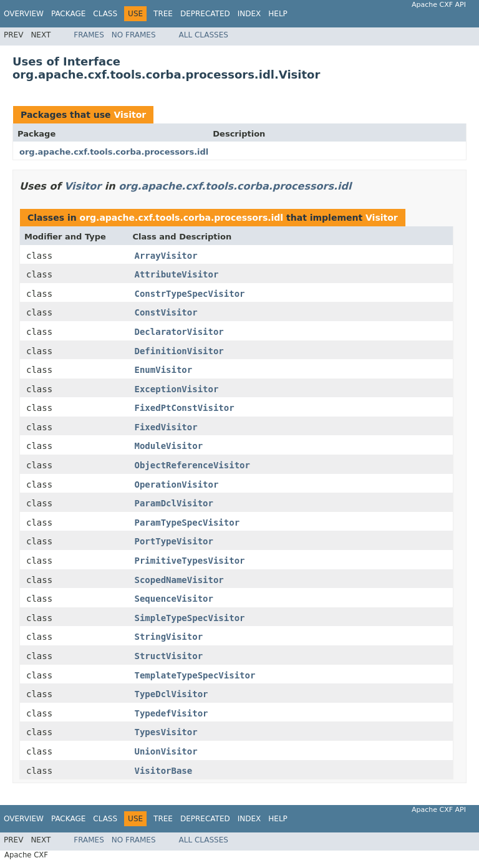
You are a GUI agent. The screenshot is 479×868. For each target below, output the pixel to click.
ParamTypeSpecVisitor (187, 523)
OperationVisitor (177, 485)
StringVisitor (169, 637)
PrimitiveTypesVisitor (190, 561)
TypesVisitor (166, 732)
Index (249, 14)
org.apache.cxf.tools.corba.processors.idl (114, 152)
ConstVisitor (166, 312)
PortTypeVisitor (174, 541)
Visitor (130, 115)
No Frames (134, 35)
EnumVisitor (164, 370)
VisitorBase (164, 771)
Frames (89, 35)
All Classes (204, 35)
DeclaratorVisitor (179, 332)
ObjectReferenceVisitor (192, 465)
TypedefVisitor (172, 713)
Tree (163, 14)
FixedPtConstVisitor (185, 408)
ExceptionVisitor (177, 389)
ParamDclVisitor (174, 503)
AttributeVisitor (177, 274)
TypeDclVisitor (172, 694)
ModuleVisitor (169, 446)
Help (278, 14)
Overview (24, 14)
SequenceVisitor (174, 599)
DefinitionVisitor (179, 351)
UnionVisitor (166, 751)
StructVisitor (169, 656)
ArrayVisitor (166, 256)
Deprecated (205, 14)
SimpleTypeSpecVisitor (190, 618)
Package (68, 14)
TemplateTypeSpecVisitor (195, 675)
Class (105, 14)
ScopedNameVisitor (179, 580)
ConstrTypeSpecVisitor (190, 294)
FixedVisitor (166, 427)
